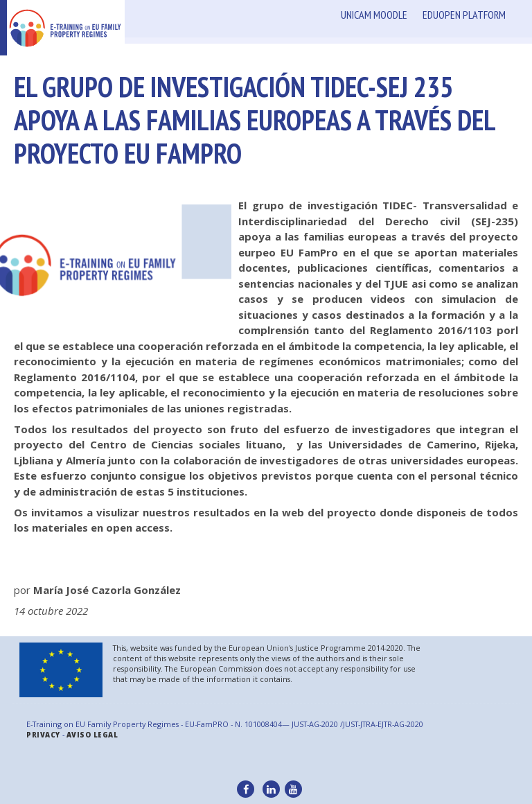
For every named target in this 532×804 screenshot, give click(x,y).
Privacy (43, 735)
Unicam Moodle (374, 15)
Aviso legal (92, 735)
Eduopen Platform (464, 15)
